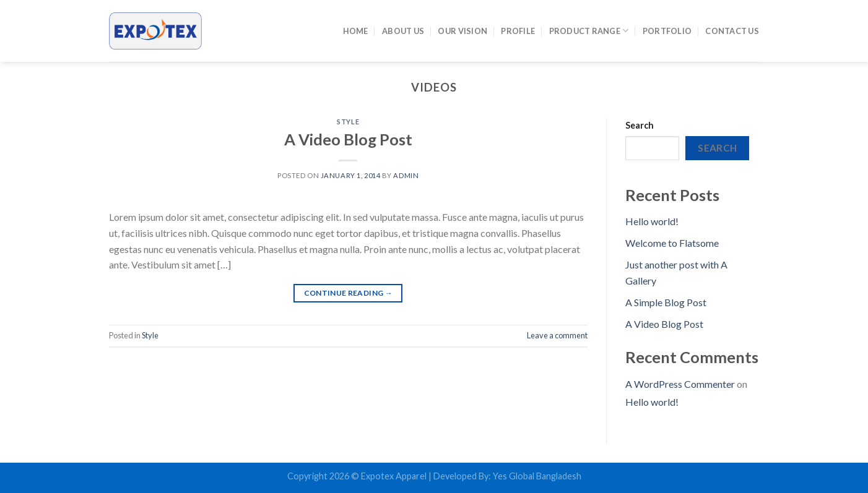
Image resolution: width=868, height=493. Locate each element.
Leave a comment (557, 335)
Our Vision (462, 31)
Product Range (589, 31)
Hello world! (652, 221)
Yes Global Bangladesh (537, 476)
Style (348, 122)
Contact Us (732, 31)
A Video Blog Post (348, 139)
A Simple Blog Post (666, 302)
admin (406, 175)
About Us (403, 31)
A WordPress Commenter (680, 384)
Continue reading (349, 293)
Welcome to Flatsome (672, 243)
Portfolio (667, 31)
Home (356, 31)
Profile (518, 31)
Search (640, 125)
